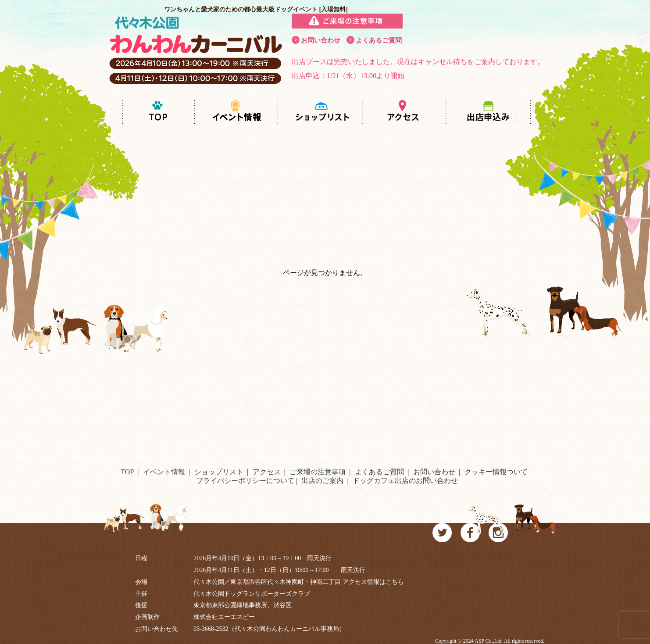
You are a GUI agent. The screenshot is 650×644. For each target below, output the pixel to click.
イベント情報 (164, 472)
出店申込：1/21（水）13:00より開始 (348, 76)
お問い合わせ (321, 40)
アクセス (267, 472)
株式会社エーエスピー (224, 617)
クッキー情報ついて (496, 472)
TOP (127, 472)
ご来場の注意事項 (318, 472)
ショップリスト (219, 472)
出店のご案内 (322, 481)
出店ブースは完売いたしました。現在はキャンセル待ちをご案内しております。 (418, 62)
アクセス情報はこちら (373, 582)
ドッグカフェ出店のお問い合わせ (405, 481)
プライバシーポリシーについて (245, 481)
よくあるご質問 (379, 40)
